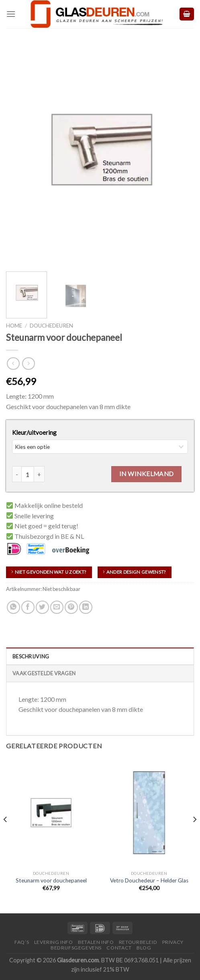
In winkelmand (147, 474)
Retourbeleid (138, 942)
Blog (144, 948)
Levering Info (54, 942)
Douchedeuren (51, 326)
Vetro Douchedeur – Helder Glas (149, 880)
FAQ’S (22, 942)
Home (14, 326)
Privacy (173, 942)
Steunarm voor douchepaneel (51, 880)
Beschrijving (31, 656)
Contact (119, 948)
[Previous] (6, 835)
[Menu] (11, 14)
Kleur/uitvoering (34, 432)
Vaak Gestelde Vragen (44, 673)
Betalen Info (96, 942)
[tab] (100, 656)
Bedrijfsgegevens (76, 948)
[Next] (194, 835)
